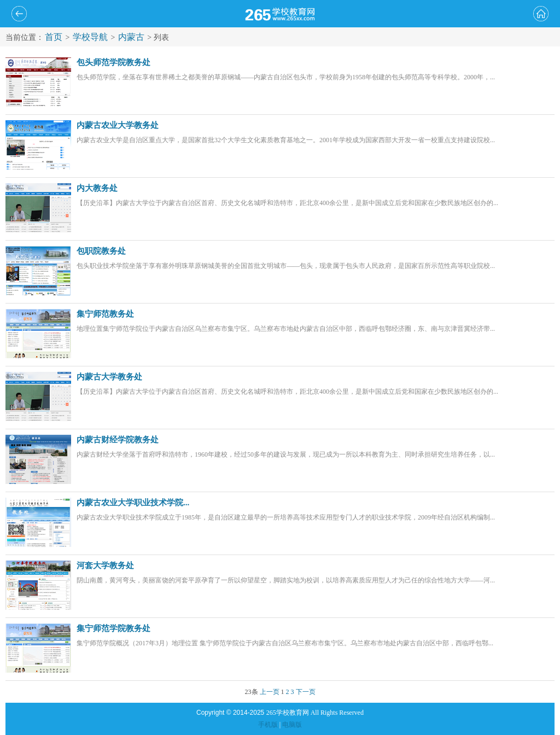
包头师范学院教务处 (113, 62)
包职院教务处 (101, 251)
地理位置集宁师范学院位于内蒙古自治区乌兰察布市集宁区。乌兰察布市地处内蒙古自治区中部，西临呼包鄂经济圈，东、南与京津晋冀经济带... (286, 329)
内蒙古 (131, 37)
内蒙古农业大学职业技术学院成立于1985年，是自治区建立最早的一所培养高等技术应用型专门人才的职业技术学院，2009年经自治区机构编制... (286, 517)
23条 (252, 692)
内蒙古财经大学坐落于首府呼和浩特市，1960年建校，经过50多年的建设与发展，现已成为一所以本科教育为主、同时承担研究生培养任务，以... (286, 454)
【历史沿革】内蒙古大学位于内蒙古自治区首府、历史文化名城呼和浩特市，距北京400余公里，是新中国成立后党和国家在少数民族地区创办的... (287, 203)
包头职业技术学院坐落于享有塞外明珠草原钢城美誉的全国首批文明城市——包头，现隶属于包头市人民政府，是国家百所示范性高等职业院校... (286, 266)
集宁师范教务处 (105, 314)
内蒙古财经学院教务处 (118, 440)
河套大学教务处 (105, 565)
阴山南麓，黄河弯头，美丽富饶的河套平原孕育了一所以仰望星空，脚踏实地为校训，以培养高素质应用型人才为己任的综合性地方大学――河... (286, 580)
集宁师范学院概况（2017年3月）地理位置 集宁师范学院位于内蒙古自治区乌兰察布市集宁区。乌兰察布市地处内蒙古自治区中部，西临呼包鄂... (285, 643)
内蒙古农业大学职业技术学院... (133, 503)
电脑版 (292, 725)
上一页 (270, 692)
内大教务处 (97, 188)
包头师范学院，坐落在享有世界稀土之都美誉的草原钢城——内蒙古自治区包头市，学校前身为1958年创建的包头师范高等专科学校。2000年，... (286, 77)
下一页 (306, 692)
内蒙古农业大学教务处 (118, 125)
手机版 (268, 725)
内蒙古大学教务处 (109, 377)
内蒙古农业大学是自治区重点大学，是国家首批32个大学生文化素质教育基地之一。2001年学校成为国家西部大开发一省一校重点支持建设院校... (286, 140)
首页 (54, 37)
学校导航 (90, 37)
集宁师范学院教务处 (113, 628)
